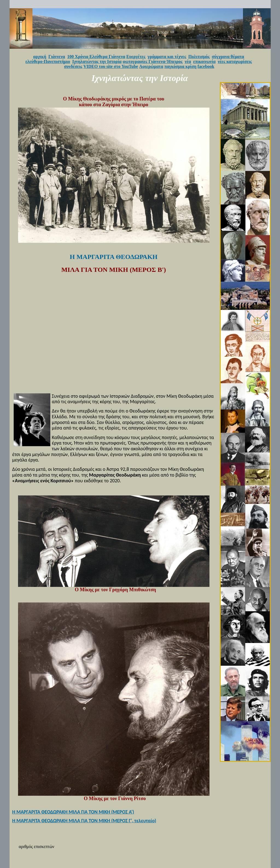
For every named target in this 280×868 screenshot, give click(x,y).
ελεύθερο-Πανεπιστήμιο (48, 61)
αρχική (40, 57)
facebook (206, 66)
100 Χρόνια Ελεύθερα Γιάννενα (96, 57)
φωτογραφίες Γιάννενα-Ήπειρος (153, 61)
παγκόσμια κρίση (180, 66)
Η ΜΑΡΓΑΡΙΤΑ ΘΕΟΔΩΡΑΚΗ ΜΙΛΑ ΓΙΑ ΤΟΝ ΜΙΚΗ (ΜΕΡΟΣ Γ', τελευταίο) (84, 821)
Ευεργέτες (136, 57)
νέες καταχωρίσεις (235, 61)
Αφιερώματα (151, 66)
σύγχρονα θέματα (228, 57)
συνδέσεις (73, 66)
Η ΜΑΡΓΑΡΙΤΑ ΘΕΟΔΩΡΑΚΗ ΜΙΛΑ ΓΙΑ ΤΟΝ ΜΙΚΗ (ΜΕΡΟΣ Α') (73, 812)
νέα (188, 61)
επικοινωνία (205, 61)
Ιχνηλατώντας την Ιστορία (97, 61)
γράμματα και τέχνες (167, 57)
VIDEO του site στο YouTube (111, 66)
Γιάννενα (57, 57)
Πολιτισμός (199, 57)
